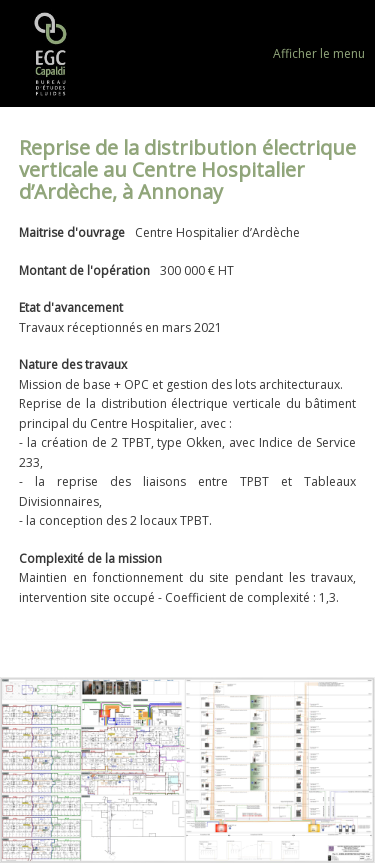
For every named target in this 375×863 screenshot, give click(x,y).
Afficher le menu (319, 53)
